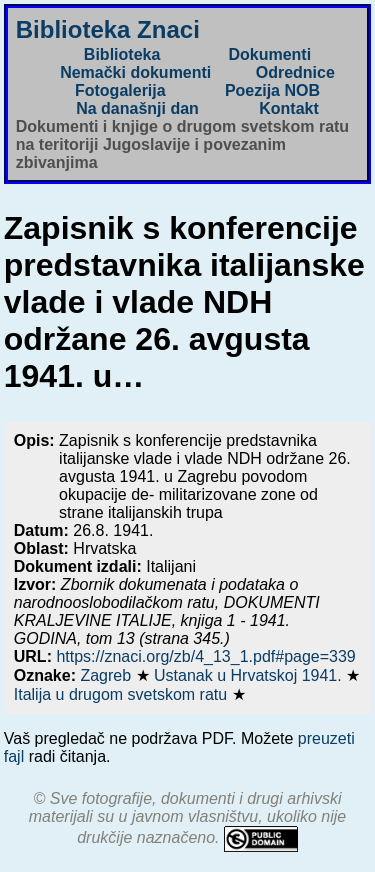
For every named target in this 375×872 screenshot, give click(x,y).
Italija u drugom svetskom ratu (123, 694)
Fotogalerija (120, 90)
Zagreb (107, 675)
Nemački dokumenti (135, 72)
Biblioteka (122, 54)
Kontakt (289, 108)
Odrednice (295, 72)
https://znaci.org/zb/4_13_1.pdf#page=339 (205, 656)
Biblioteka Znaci (108, 29)
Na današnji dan (137, 108)
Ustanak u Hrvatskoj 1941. (250, 675)
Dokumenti (269, 54)
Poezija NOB (272, 90)
